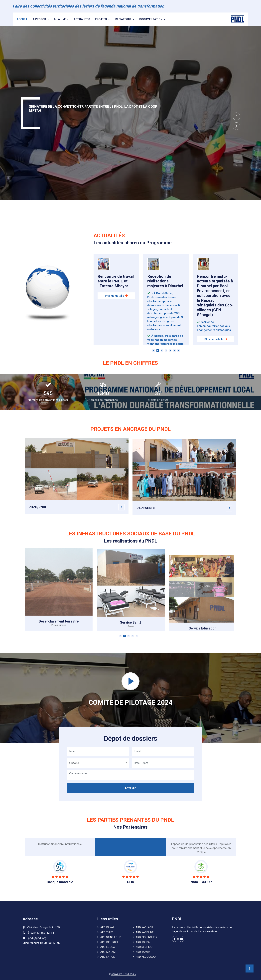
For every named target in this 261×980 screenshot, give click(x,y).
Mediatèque (123, 19)
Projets (101, 19)
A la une (60, 19)
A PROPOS (39, 19)
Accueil (22, 19)
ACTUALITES (82, 19)
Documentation (151, 19)
